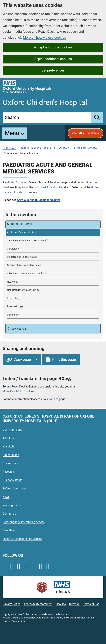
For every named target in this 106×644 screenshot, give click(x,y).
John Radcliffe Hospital (48, 187)
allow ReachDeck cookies (18, 392)
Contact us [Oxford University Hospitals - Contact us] (9, 514)
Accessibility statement (38, 604)
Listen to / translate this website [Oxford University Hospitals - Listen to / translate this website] (22, 539)
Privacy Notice (11, 604)
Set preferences (53, 70)
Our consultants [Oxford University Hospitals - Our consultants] (12, 480)
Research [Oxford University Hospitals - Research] (8, 472)
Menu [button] (12, 133)
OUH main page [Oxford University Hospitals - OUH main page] (12, 430)
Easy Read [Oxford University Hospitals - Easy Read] (9, 530)
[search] (97, 117)
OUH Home (9, 148)
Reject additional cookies (53, 59)
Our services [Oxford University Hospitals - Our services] (10, 463)
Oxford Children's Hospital (36, 148)
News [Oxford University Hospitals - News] (6, 497)
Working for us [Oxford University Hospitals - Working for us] (12, 505)
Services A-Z (64, 148)
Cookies (61, 604)
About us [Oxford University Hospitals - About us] (8, 438)
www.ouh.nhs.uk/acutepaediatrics (39, 200)
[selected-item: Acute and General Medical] (53, 232)
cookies (54, 399)
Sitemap (74, 604)
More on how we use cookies (45, 38)
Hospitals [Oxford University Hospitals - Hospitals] (8, 446)
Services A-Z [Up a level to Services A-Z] (18, 329)
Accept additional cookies (53, 47)
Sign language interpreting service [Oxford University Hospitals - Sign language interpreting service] (24, 522)
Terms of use (91, 604)
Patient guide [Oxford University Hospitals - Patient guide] (11, 455)
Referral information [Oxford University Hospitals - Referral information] (15, 488)
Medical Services (87, 148)
